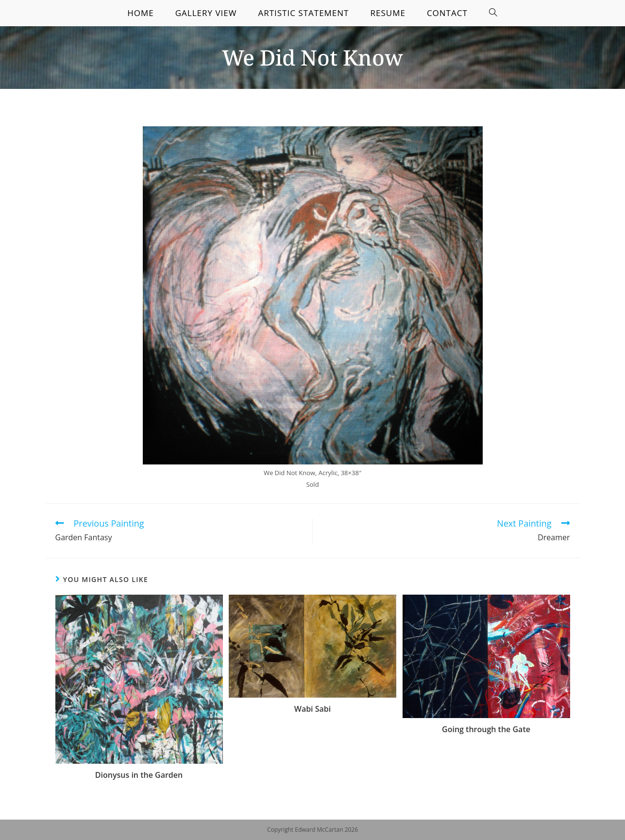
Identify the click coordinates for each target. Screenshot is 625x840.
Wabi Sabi (312, 709)
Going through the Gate (486, 729)
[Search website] (493, 13)
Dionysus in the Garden (139, 775)
